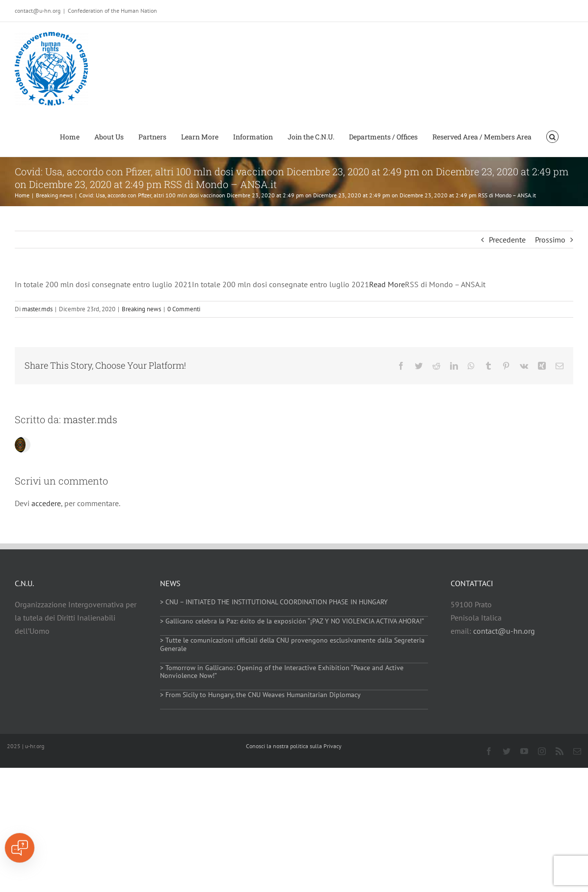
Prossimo (550, 240)
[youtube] (524, 751)
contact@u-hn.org (504, 631)
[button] (552, 136)
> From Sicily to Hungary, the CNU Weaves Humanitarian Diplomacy (260, 695)
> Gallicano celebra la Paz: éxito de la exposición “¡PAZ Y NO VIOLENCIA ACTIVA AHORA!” (292, 621)
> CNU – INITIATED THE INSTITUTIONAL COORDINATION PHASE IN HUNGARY (274, 602)
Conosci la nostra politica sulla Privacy (294, 746)
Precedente (507, 240)
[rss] (560, 751)
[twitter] (507, 751)
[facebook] (489, 751)
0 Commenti (184, 309)
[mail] (577, 751)
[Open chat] (20, 848)
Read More (387, 284)
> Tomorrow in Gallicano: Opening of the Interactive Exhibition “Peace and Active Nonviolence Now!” (282, 672)
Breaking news (141, 309)
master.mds (37, 309)
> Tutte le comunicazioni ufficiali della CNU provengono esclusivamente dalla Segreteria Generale (292, 644)
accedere (46, 503)
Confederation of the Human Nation (112, 11)
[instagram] (542, 751)
